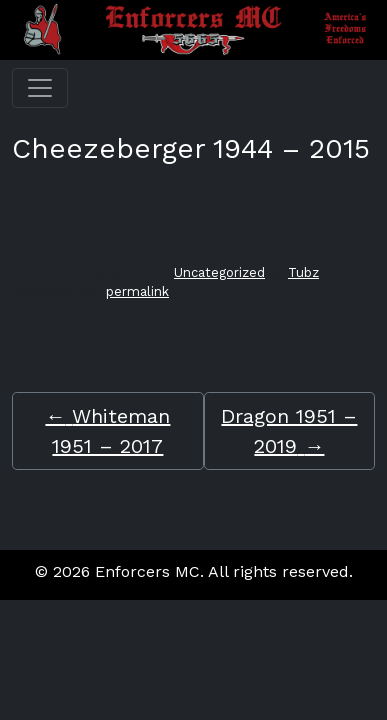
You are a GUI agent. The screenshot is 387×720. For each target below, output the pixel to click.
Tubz (303, 272)
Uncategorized (219, 272)
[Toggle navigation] (40, 88)
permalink (137, 291)
